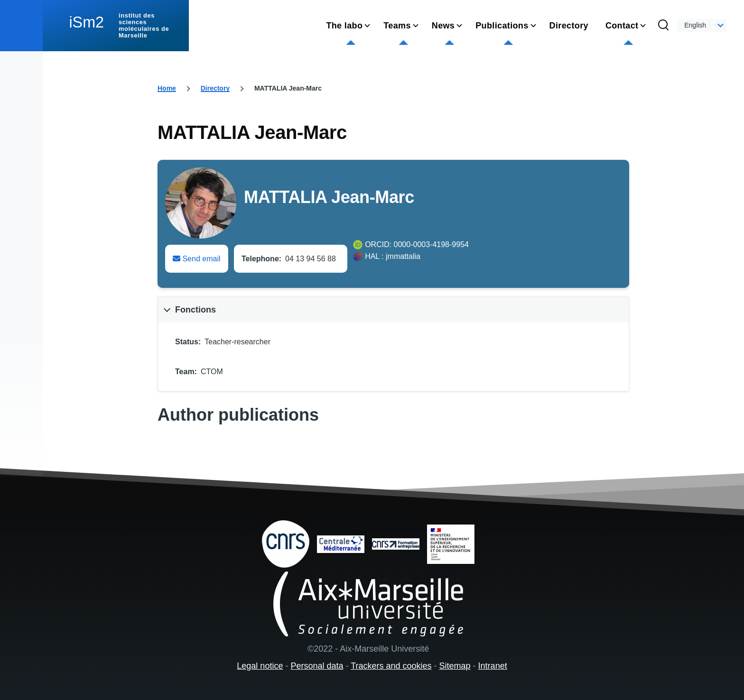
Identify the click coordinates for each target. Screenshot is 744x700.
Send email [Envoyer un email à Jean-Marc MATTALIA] (197, 259)
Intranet (493, 666)
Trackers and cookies (391, 666)
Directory (215, 88)
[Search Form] (663, 26)
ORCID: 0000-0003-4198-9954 (417, 244)
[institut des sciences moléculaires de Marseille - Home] (116, 26)
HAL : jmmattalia (393, 256)
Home (167, 88)
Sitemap (455, 666)
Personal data (317, 666)
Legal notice (260, 666)
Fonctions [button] (195, 310)
